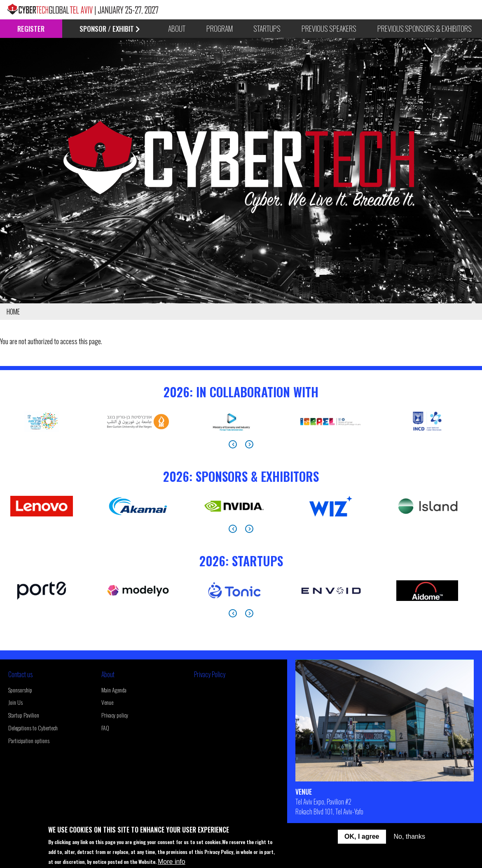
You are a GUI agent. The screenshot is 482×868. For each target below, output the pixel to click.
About (108, 674)
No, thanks (409, 836)
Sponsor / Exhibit (110, 29)
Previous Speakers (329, 28)
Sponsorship (20, 690)
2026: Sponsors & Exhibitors (241, 476)
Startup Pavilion (24, 715)
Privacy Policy (210, 674)
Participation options (29, 740)
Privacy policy (115, 715)
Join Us (15, 702)
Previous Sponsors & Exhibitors (425, 28)
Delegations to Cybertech (33, 728)
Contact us (20, 674)
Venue (107, 702)
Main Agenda (114, 690)
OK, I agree (362, 836)
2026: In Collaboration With (241, 392)
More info (172, 862)
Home (13, 312)
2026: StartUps (241, 561)
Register (31, 29)
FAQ (105, 728)
